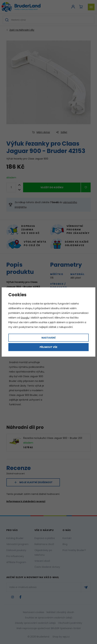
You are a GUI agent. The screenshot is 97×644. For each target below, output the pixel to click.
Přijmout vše (48, 347)
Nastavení (48, 338)
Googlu (25, 318)
